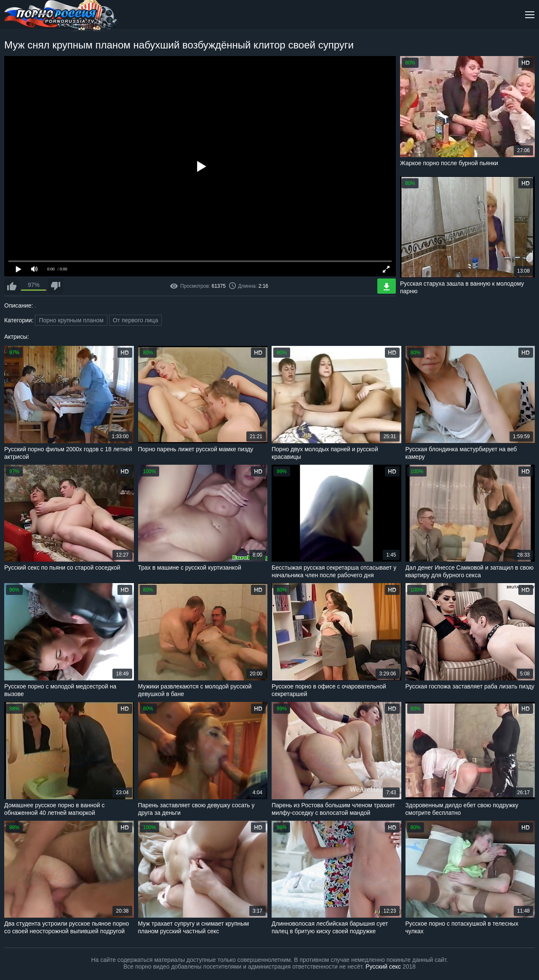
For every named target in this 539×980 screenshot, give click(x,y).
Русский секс (383, 967)
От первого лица (136, 320)
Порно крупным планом (71, 320)
